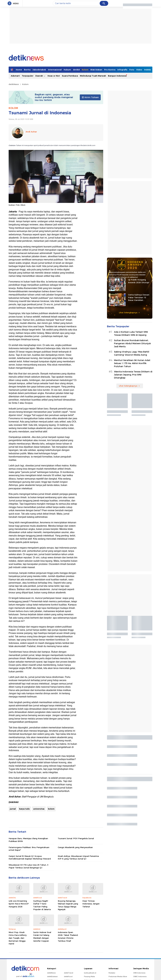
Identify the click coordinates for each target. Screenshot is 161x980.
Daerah (40, 76)
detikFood (68, 976)
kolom (51, 809)
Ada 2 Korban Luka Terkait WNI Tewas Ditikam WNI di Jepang (131, 333)
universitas (39, 809)
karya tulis (24, 809)
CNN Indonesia (139, 973)
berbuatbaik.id (90, 973)
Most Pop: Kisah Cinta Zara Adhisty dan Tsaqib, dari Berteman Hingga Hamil (18, 938)
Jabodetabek (39, 70)
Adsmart (15, 76)
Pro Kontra (110, 70)
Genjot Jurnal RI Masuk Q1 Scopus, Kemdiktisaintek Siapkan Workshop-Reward (30, 857)
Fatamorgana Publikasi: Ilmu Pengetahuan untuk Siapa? (29, 849)
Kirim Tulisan (90, 97)
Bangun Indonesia (117, 76)
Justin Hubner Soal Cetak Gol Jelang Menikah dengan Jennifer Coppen (42, 937)
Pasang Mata (89, 976)
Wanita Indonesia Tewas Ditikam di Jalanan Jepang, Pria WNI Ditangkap (133, 375)
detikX (76, 70)
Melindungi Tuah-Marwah (93, 76)
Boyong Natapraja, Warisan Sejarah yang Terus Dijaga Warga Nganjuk (68, 905)
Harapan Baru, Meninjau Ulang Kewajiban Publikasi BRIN (28, 840)
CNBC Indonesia (140, 976)
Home (19, 70)
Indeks (148, 70)
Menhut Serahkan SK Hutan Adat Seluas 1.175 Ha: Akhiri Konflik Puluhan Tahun (132, 363)
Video (139, 70)
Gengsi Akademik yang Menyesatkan (75, 847)
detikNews (14, 84)
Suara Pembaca (70, 76)
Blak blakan (96, 70)
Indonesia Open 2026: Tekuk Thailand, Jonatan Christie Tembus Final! (68, 937)
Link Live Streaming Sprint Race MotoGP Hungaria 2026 (19, 904)
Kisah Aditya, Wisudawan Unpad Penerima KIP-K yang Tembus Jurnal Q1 (78, 857)
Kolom (85, 70)
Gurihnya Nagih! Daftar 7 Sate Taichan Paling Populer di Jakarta (42, 905)
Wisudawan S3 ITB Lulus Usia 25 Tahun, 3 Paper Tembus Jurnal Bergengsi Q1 (28, 866)
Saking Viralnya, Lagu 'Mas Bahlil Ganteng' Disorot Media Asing (132, 353)
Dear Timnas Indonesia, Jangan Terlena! (91, 904)
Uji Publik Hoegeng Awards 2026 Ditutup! (139, 281)
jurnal (13, 809)
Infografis (122, 70)
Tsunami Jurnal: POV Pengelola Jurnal (76, 838)
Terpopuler (28, 76)
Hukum (67, 70)
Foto (132, 70)
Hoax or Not (54, 76)
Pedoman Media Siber (118, 976)
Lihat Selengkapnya (129, 313)
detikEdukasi (52, 976)
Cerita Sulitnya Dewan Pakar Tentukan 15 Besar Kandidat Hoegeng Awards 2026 (139, 297)
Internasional (55, 70)
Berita (27, 70)
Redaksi (112, 973)
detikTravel (69, 973)
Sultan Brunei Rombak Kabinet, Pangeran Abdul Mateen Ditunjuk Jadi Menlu (132, 343)
